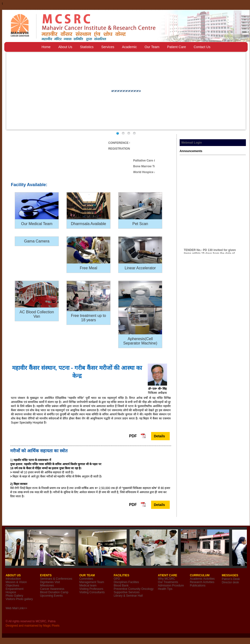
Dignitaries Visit (50, 582)
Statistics (87, 47)
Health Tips (165, 589)
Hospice (11, 592)
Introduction (13, 579)
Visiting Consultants (92, 592)
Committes (86, 579)
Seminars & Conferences (56, 579)
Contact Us (202, 47)
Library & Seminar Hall (128, 596)
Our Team (152, 47)
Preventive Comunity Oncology (134, 589)
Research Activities (202, 582)
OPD (117, 579)
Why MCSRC (166, 579)
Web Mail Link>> (16, 608)
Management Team (92, 582)
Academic (129, 47)
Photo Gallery (14, 596)
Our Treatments (168, 582)
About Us (65, 47)
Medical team (88, 585)
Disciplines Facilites (126, 582)
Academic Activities (202, 579)
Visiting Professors (91, 589)
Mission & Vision (16, 582)
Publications (198, 585)
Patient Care (176, 47)
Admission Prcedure (171, 585)
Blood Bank (121, 585)
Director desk (230, 582)
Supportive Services (127, 592)
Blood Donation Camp (54, 592)
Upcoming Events (51, 596)
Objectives (12, 585)
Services (108, 47)
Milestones (47, 585)
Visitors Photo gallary (19, 599)
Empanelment (15, 589)
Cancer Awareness (52, 589)
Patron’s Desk (231, 579)
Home (46, 47)
